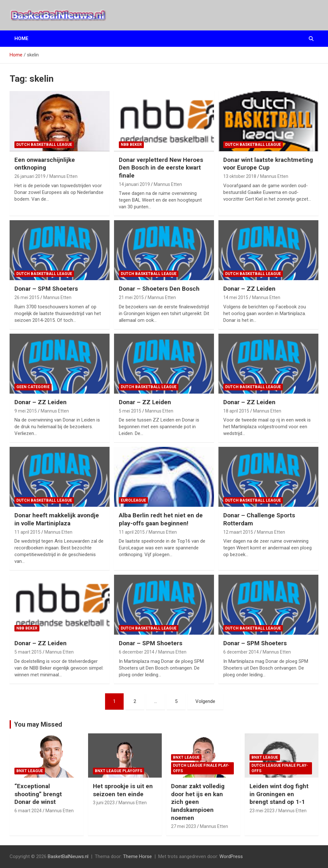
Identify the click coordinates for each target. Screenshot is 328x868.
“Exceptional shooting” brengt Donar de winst (38, 794)
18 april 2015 (236, 411)
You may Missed (38, 724)
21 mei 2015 (131, 297)
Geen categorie (33, 387)
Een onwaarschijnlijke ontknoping (45, 164)
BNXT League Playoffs (119, 771)
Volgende (205, 701)
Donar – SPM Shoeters (46, 289)
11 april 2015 (27, 532)
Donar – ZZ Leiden (249, 289)
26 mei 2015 (27, 297)
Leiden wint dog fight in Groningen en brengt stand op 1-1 (279, 794)
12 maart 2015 (238, 532)
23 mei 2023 (262, 811)
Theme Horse (137, 856)
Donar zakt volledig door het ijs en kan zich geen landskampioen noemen (198, 802)
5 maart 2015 (28, 652)
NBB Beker (131, 145)
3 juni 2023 (104, 803)
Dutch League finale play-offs (201, 768)
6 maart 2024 (28, 811)
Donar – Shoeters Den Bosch (159, 289)
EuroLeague (133, 500)
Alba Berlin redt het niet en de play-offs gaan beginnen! (161, 519)
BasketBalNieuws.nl (68, 856)
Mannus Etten (63, 176)
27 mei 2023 (184, 826)
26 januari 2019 (30, 176)
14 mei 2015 (236, 297)
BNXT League (30, 771)
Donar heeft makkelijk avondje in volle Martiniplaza (57, 519)
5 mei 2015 (130, 411)
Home (21, 38)
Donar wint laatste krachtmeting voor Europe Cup (268, 164)
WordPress (231, 856)
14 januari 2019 (134, 184)
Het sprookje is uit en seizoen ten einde (123, 790)
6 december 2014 (137, 652)
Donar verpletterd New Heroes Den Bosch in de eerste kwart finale (161, 168)
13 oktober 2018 (240, 176)
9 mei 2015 (26, 411)
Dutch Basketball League (44, 145)
